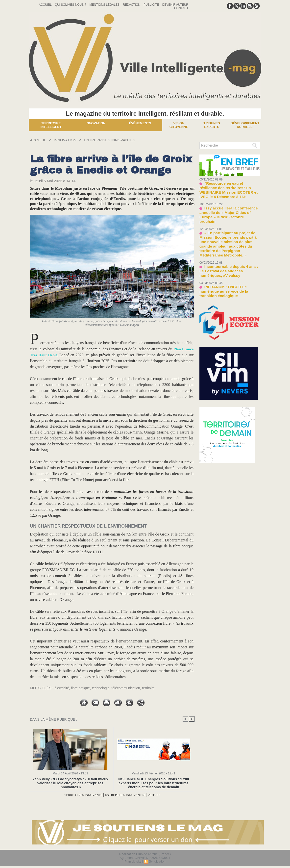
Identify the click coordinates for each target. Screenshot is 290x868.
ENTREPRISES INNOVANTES (122, 140)
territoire (156, 688)
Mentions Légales (105, 5)
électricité (62, 688)
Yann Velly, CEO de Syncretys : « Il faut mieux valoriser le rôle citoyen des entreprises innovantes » (70, 783)
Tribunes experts (212, 125)
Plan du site (133, 861)
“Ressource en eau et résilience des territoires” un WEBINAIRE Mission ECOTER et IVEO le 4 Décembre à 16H (229, 187)
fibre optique (83, 688)
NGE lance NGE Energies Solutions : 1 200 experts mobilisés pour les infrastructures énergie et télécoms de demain (154, 783)
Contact (181, 8)
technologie (104, 688)
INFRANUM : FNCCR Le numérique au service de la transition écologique (229, 265)
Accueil (46, 5)
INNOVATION (70, 140)
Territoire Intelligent (51, 125)
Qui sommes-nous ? (71, 5)
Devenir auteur (175, 5)
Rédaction (132, 5)
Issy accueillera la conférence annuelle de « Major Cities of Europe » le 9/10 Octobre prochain (229, 205)
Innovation (96, 123)
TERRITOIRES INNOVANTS (76, 795)
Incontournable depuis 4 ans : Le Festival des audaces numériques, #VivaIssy (227, 248)
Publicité (152, 5)
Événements (140, 123)
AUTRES (165, 795)
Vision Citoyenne (179, 125)
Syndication (157, 861)
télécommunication (131, 688)
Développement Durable (245, 125)
